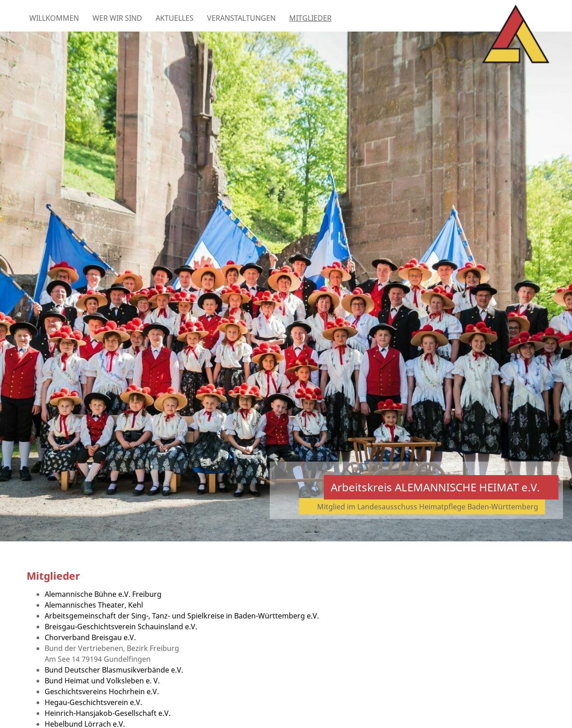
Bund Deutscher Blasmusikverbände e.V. (114, 670)
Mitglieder (310, 18)
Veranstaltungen (241, 18)
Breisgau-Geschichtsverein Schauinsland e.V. (121, 627)
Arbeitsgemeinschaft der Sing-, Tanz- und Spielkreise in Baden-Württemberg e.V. (182, 616)
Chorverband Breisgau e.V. (90, 637)
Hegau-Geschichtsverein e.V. (93, 702)
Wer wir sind (117, 18)
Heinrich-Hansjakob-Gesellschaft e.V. (108, 713)
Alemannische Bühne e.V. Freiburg (103, 594)
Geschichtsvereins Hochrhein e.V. (102, 691)
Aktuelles (175, 18)
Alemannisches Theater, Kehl (94, 605)
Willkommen (54, 18)
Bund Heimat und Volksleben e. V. (102, 681)
